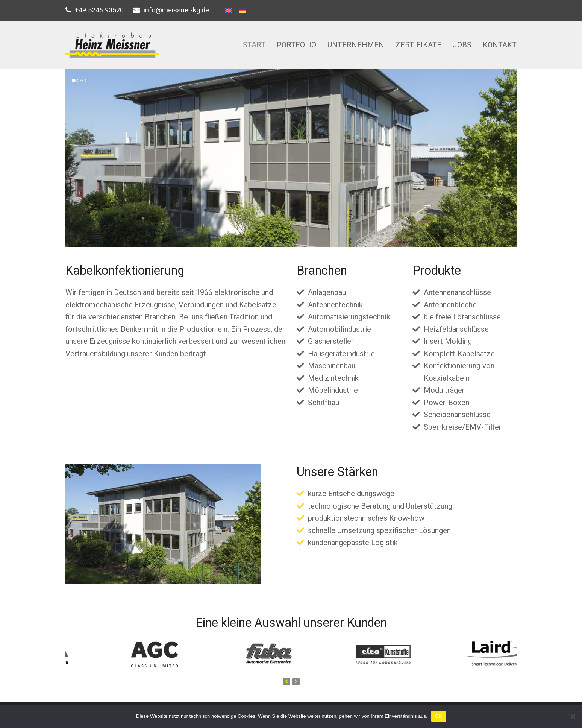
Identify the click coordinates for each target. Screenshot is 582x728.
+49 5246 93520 (99, 10)
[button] (74, 81)
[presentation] (286, 682)
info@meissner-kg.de (176, 10)
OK (439, 716)
